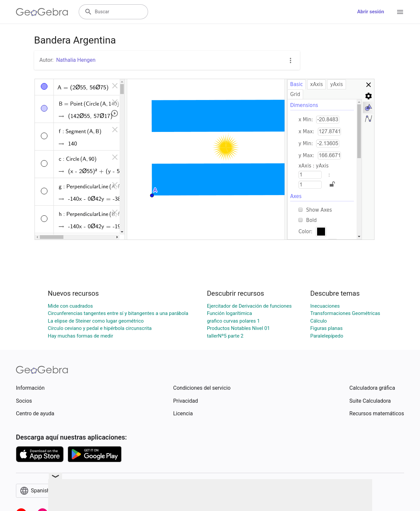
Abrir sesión (371, 12)
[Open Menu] (400, 12)
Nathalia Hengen (76, 60)
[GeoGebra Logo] (42, 12)
